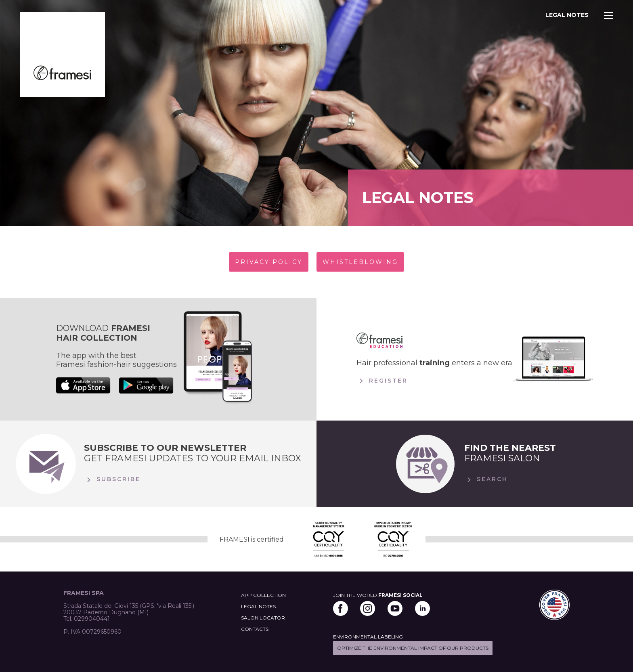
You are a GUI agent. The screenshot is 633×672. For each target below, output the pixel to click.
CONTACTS (255, 629)
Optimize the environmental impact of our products (413, 648)
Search (486, 480)
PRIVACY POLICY (269, 262)
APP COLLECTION (263, 595)
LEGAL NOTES (258, 606)
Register (382, 381)
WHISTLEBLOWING (360, 262)
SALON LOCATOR (263, 618)
